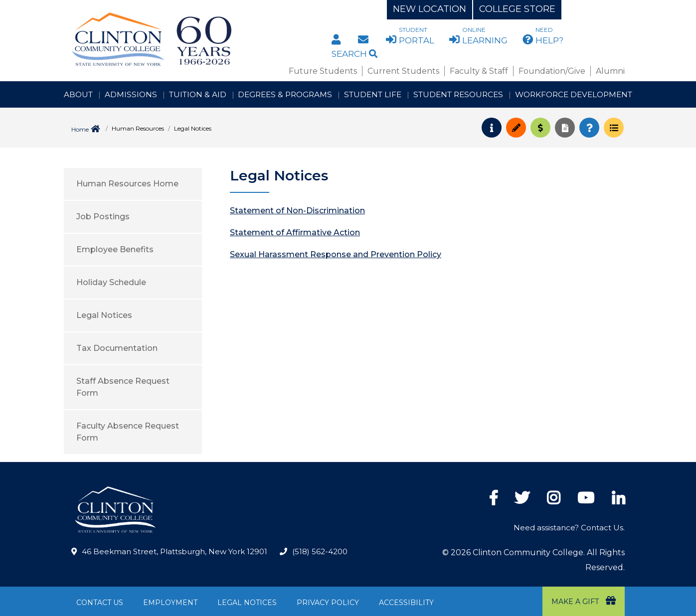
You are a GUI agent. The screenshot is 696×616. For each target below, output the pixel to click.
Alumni (610, 71)
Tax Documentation (117, 348)
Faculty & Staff (479, 71)
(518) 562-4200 (320, 551)
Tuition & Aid (198, 94)
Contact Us (100, 603)
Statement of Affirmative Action (295, 232)
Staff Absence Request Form (123, 387)
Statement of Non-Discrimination (297, 211)
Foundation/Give (552, 71)
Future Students (323, 71)
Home (80, 129)
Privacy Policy (328, 603)
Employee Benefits (115, 249)
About (78, 94)
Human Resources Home (127, 184)
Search (354, 54)
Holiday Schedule (111, 282)
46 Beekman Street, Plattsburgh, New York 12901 (174, 551)
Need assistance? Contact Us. (569, 528)
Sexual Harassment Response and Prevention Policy (336, 254)
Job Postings (103, 217)
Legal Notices (104, 315)
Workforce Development (574, 94)
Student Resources (458, 94)
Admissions (131, 94)
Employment (170, 603)
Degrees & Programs (285, 94)
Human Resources (138, 128)
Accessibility (406, 603)
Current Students (403, 71)
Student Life (373, 94)
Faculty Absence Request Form (128, 432)
